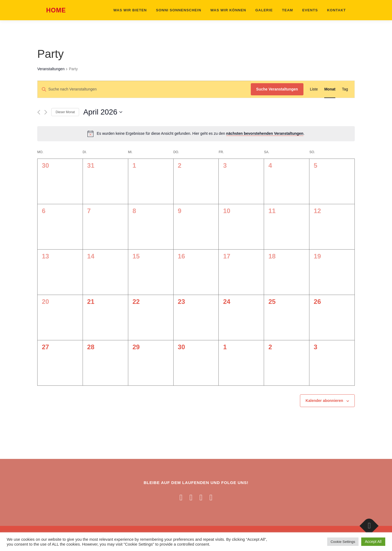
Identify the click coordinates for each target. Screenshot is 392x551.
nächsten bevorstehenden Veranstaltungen (265, 133)
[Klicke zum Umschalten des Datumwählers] (103, 112)
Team (288, 10)
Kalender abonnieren (324, 401)
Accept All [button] (373, 542)
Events (310, 10)
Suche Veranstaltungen (277, 89)
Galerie (264, 10)
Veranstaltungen (51, 69)
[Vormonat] (39, 112)
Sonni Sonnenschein (179, 10)
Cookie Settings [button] (343, 542)
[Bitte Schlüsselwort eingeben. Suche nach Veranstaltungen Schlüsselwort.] (144, 89)
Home (56, 11)
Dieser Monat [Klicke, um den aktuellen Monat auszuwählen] (65, 112)
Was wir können (228, 10)
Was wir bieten (130, 10)
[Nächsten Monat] (46, 112)
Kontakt (336, 10)
